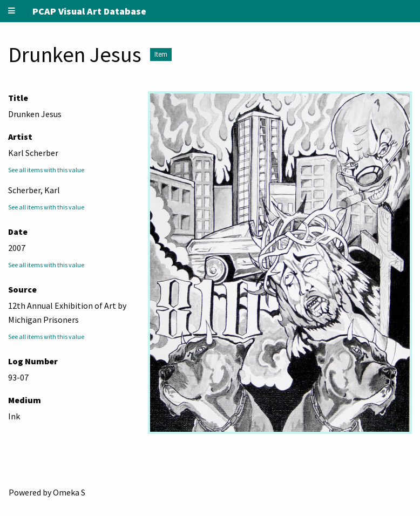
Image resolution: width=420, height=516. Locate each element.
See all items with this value (46, 170)
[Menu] (12, 11)
